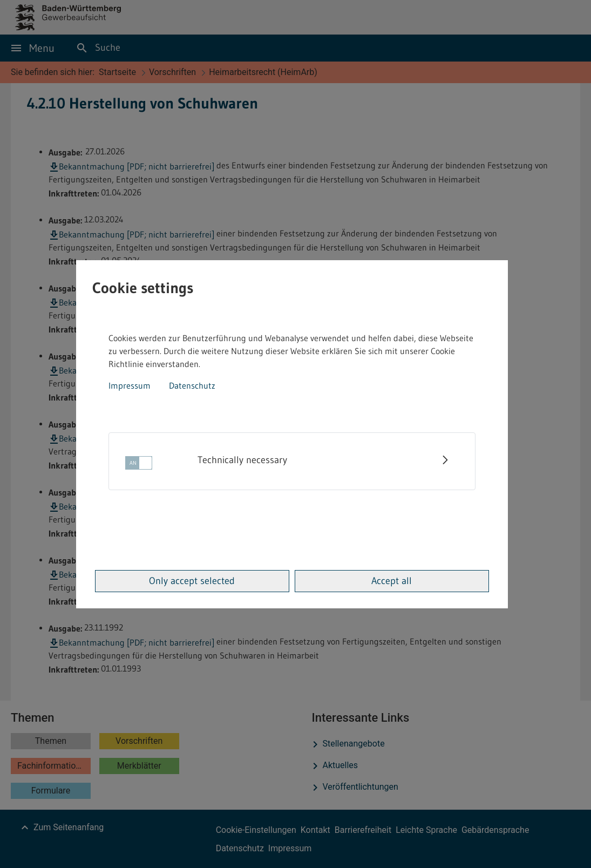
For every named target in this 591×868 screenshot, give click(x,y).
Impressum (130, 385)
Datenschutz (192, 385)
